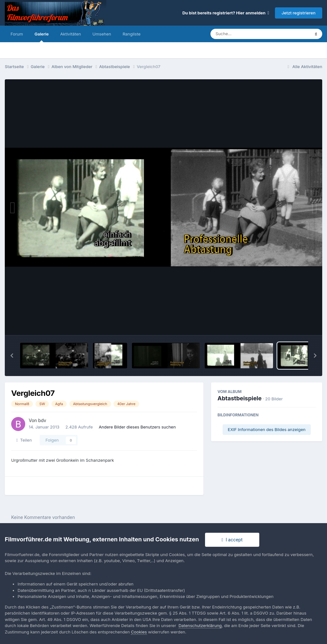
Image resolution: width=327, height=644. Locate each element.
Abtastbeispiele (240, 398)
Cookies (139, 632)
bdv (42, 420)
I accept (232, 540)
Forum (17, 34)
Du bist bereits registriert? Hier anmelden (226, 13)
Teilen (24, 440)
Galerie (42, 37)
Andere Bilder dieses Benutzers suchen (137, 427)
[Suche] (247, 34)
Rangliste (132, 34)
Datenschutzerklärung (200, 625)
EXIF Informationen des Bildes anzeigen (266, 429)
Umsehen (102, 34)
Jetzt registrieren (299, 13)
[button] (12, 356)
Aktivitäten (71, 34)
